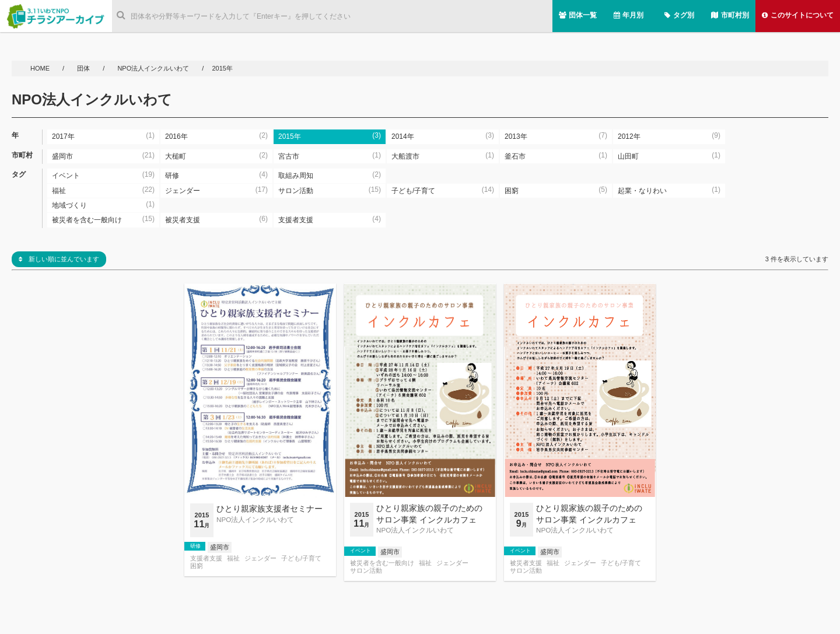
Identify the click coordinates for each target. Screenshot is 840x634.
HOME (41, 68)
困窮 (197, 566)
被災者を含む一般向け (382, 563)
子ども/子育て (301, 558)
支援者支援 (206, 558)
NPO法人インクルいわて (153, 68)
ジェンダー (260, 558)
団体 (84, 68)
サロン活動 (366, 571)
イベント (360, 551)
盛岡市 (220, 547)
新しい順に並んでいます (59, 259)
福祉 (233, 558)
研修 (195, 546)
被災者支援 (526, 563)
